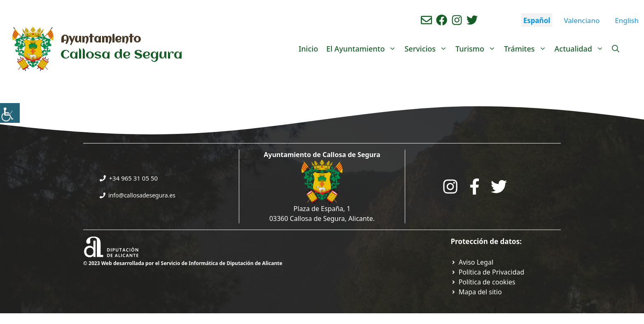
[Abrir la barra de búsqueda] (616, 49)
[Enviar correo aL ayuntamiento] (426, 20)
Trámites (527, 49)
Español (537, 20)
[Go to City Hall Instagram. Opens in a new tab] (450, 187)
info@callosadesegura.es (142, 195)
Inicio (308, 49)
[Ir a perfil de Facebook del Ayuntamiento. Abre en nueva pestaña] (442, 20)
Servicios (428, 49)
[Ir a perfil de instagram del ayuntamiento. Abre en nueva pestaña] (457, 20)
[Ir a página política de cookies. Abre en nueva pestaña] (483, 282)
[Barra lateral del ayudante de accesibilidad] (10, 113)
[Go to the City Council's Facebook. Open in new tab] (475, 187)
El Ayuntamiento (363, 49)
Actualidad (581, 49)
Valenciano (582, 20)
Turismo (478, 49)
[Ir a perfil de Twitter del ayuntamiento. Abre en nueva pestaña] (472, 20)
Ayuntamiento (101, 40)
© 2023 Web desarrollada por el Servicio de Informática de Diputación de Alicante (183, 263)
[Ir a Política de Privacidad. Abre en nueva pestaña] (472, 262)
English (627, 20)
